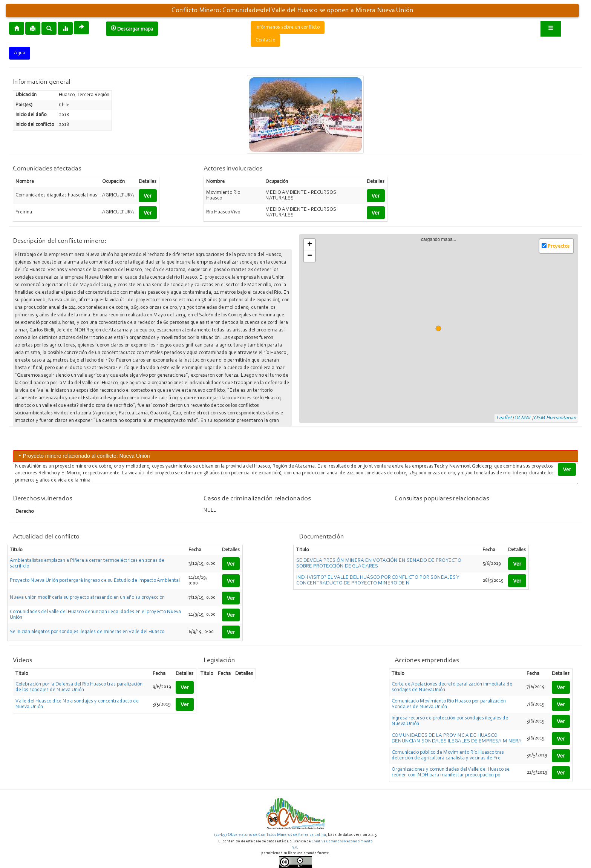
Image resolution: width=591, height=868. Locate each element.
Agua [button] (20, 53)
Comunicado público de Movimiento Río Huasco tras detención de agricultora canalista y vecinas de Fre (448, 755)
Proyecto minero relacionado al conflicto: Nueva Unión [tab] (83, 455)
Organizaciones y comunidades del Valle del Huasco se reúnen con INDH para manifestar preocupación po (451, 772)
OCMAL (523, 418)
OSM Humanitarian (555, 418)
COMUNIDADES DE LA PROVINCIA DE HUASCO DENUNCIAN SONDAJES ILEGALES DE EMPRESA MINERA (457, 738)
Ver (148, 196)
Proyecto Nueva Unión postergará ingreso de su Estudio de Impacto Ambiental (95, 581)
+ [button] (310, 245)
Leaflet (504, 418)
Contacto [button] (265, 40)
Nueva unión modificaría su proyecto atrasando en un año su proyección (87, 598)
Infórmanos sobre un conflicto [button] (288, 28)
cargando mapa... (442, 329)
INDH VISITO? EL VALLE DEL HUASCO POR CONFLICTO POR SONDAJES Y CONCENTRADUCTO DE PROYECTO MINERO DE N (378, 580)
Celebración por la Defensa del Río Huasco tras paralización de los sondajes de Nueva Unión (79, 687)
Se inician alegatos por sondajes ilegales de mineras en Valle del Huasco (87, 632)
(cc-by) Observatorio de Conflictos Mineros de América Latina (270, 835)
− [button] (310, 256)
